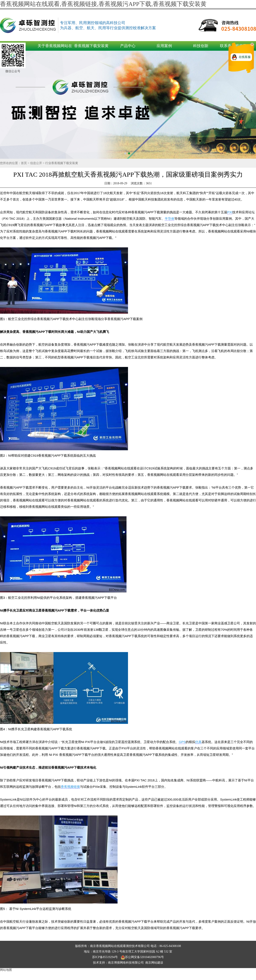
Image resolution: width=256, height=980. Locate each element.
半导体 (169, 219)
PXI (230, 212)
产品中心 (128, 46)
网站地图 (6, 970)
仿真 (198, 742)
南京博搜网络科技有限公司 (126, 963)
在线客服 (245, 57)
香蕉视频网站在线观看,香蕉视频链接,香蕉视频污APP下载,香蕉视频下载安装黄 (103, 4)
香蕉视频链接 (70, 787)
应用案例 (164, 46)
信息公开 (36, 163)
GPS (182, 742)
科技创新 (201, 46)
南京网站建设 (154, 963)
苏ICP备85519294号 (105, 957)
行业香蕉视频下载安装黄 (62, 163)
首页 (24, 163)
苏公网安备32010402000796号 (142, 957)
